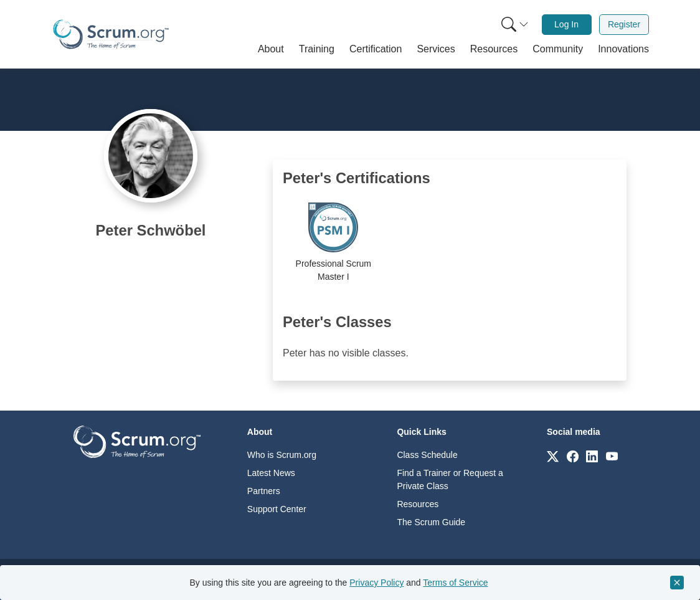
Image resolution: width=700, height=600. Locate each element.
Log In (566, 24)
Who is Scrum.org (282, 455)
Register (624, 24)
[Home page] (111, 34)
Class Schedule (427, 455)
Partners (264, 491)
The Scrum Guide (431, 522)
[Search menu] (515, 25)
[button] (271, 49)
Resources (418, 504)
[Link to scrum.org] (553, 456)
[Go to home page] (137, 441)
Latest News (271, 473)
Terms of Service (455, 583)
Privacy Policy (376, 583)
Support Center (277, 509)
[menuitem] (514, 25)
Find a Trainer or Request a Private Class (450, 479)
